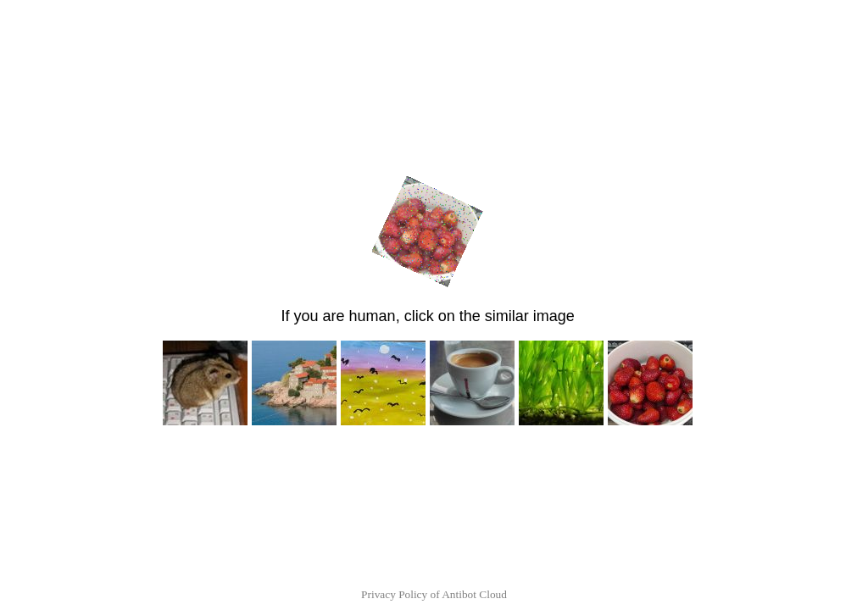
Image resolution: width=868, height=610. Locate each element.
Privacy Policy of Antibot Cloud (434, 594)
